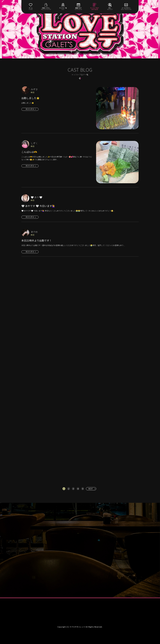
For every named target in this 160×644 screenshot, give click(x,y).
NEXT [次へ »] (91, 489)
